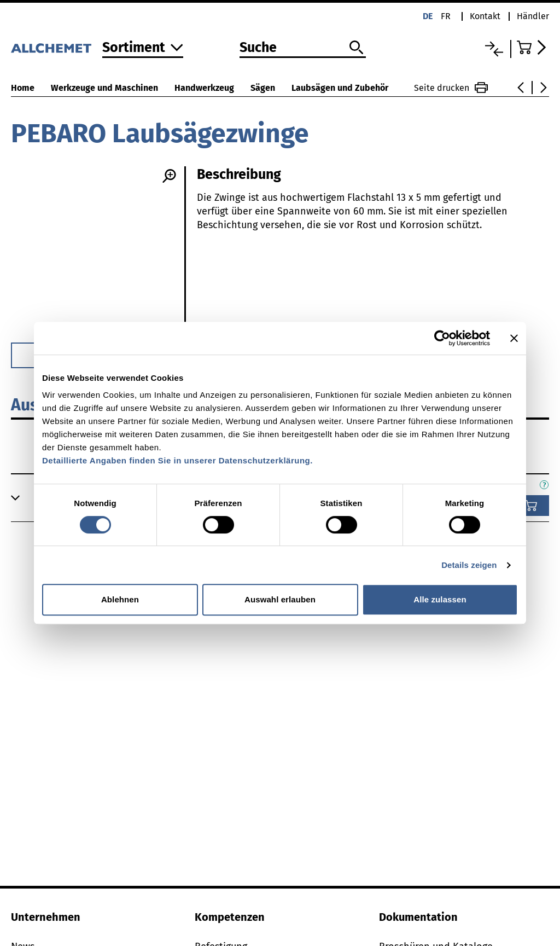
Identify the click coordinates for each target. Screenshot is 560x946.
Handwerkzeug (204, 88)
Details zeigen (469, 565)
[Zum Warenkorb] (533, 47)
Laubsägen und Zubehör (340, 88)
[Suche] (303, 48)
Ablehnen (120, 599)
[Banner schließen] (514, 338)
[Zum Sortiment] (143, 48)
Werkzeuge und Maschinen (104, 88)
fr (446, 16)
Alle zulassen (440, 599)
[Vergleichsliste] (494, 49)
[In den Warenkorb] (531, 506)
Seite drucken (451, 88)
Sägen (263, 88)
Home (23, 88)
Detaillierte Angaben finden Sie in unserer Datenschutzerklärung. (177, 460)
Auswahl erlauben (280, 599)
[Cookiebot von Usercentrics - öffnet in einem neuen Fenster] (442, 338)
